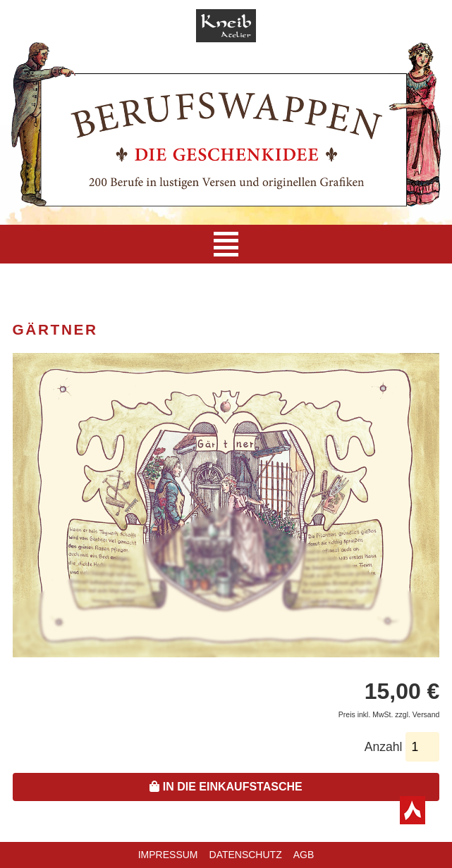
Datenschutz (246, 855)
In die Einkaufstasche (226, 787)
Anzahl (384, 747)
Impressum (168, 855)
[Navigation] (226, 244)
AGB (304, 855)
